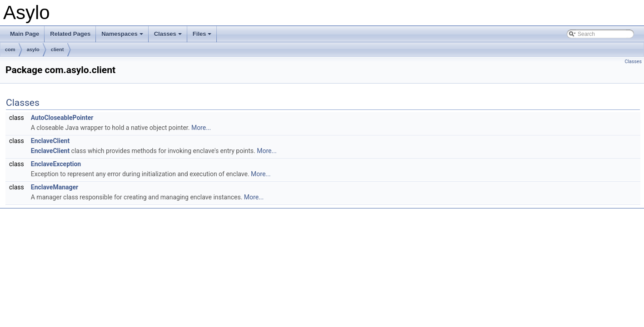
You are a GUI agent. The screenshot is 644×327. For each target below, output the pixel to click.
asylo (33, 50)
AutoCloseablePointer (62, 118)
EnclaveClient (50, 141)
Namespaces (123, 36)
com (10, 50)
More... (201, 128)
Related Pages (70, 34)
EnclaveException (56, 164)
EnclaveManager (55, 187)
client (57, 50)
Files (203, 36)
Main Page (25, 34)
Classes (169, 36)
